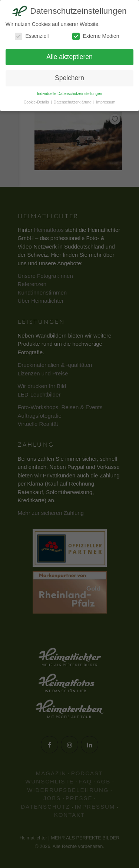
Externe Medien (96, 36)
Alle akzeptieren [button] (69, 57)
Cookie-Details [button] (37, 102)
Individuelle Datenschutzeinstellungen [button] (70, 93)
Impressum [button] (106, 102)
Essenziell (32, 36)
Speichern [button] (69, 78)
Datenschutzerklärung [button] (73, 102)
